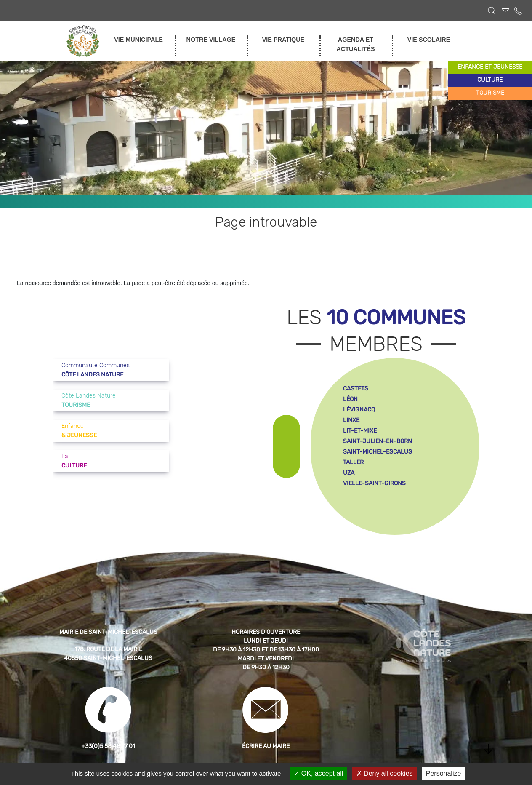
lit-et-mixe (360, 431)
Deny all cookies (385, 773)
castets (356, 388)
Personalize (444, 773)
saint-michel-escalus (378, 452)
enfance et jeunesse (490, 67)
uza (349, 473)
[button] (492, 11)
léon (350, 399)
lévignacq (359, 410)
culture (490, 80)
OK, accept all (318, 773)
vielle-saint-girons (374, 483)
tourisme (490, 93)
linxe (351, 420)
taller (353, 462)
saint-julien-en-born (378, 441)
